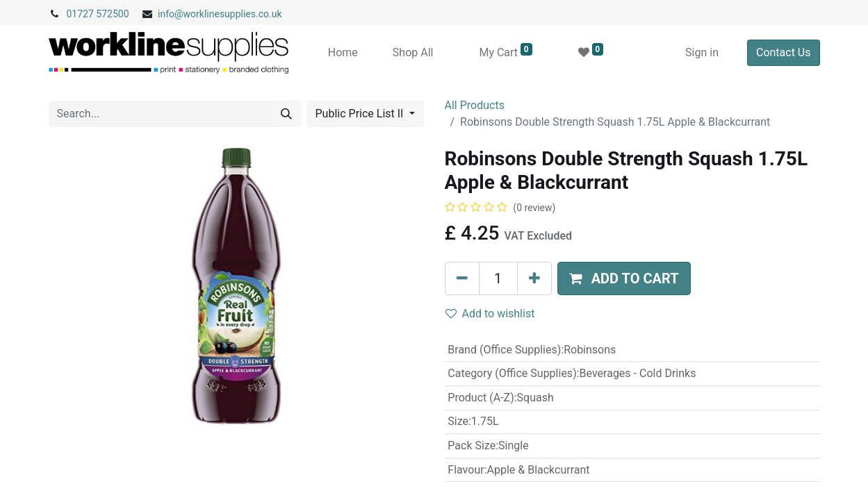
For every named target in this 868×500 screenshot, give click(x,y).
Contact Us (784, 52)
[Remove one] (462, 278)
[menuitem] (343, 53)
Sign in (702, 52)
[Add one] (534, 278)
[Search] (286, 114)
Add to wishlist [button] (490, 314)
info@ (171, 14)
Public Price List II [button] (361, 114)
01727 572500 (98, 14)
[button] (624, 278)
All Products (475, 105)
